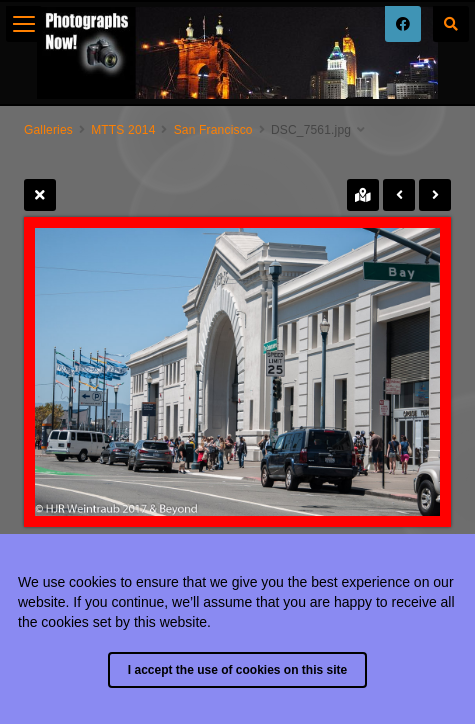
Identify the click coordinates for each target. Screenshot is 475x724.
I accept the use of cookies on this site (237, 670)
